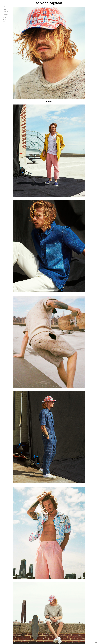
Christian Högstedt (49, 3)
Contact (5, 19)
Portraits (6, 14)
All (4, 7)
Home (4, 3)
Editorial (6, 11)
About (4, 18)
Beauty (5, 16)
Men (5, 10)
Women (6, 8)
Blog (4, 21)
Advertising (6, 13)
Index (4, 5)
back (96, 642)
